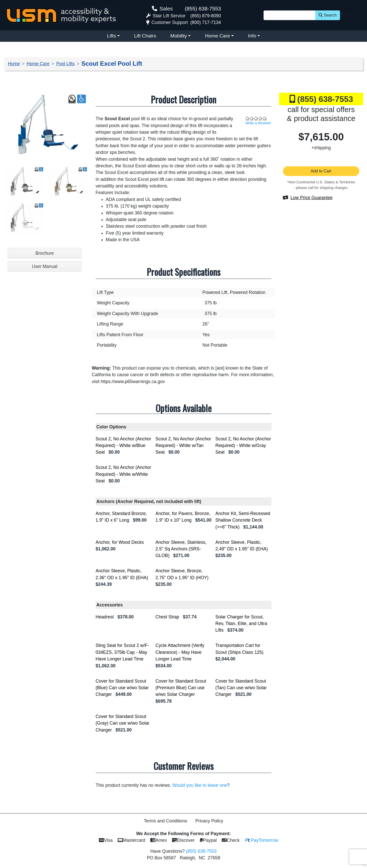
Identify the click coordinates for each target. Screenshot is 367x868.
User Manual (45, 266)
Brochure (44, 253)
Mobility (179, 36)
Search (328, 15)
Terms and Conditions (165, 821)
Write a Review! (258, 123)
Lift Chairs (145, 36)
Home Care (217, 36)
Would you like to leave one (200, 785)
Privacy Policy (209, 821)
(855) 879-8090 (206, 16)
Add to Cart (321, 171)
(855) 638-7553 (203, 9)
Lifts (112, 36)
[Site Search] (290, 15)
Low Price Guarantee (312, 198)
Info (252, 36)
